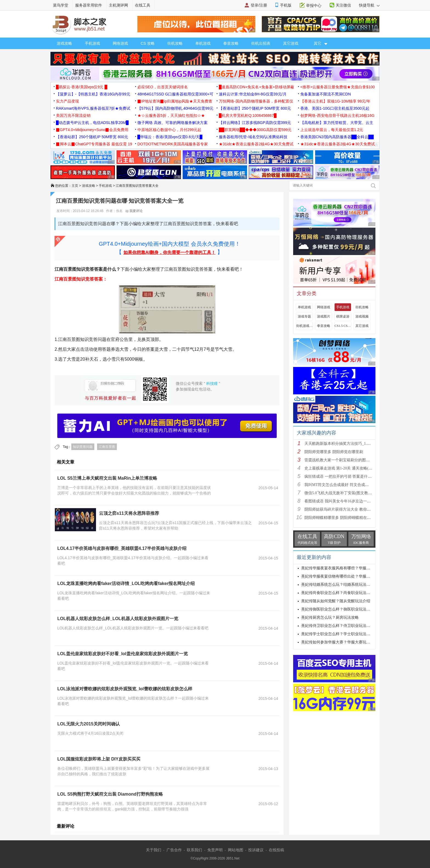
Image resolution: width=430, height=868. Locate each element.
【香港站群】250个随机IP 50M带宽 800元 (255, 108)
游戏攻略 (64, 43)
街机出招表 (261, 43)
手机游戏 (92, 43)
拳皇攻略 (231, 43)
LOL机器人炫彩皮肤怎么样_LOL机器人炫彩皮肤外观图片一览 (118, 619)
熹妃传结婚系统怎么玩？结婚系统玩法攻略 (338, 585)
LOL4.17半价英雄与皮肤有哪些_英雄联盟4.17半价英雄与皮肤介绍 (122, 548)
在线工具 (143, 5)
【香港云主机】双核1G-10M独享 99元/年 (335, 101)
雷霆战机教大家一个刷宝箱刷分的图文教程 (341, 460)
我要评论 (134, 211)
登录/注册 (259, 5)
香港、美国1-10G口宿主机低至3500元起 (335, 108)
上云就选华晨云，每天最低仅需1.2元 (332, 130)
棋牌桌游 (343, 316)
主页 (75, 186)
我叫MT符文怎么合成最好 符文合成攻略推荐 (342, 485)
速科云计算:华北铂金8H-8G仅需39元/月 (253, 94)
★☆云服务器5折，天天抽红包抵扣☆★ (171, 115)
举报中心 (314, 5)
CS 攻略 (148, 43)
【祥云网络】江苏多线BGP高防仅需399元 (255, 123)
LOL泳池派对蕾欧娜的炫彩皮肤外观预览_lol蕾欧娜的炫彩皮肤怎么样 (125, 689)
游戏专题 (304, 316)
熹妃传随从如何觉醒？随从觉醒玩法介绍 (336, 601)
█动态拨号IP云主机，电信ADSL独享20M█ (92, 123)
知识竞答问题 (83, 447)
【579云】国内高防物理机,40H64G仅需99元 (175, 108)
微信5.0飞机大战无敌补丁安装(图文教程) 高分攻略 (347, 493)
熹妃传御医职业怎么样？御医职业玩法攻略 (338, 609)
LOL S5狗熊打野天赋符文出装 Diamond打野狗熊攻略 (110, 794)
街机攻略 (175, 43)
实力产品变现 (67, 101)
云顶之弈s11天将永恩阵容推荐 (129, 513)
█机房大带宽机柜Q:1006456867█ (248, 115)
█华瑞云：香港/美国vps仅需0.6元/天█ (170, 137)
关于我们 (154, 850)
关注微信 (343, 5)
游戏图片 (324, 316)
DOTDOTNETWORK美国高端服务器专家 (173, 144)
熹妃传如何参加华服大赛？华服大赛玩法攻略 (340, 642)
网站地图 (236, 850)
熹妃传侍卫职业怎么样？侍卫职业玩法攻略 (338, 626)
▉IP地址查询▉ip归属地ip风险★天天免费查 (175, 101)
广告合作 (174, 850)
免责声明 (215, 850)
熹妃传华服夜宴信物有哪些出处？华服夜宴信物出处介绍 (349, 576)
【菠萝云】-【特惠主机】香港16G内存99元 (93, 94)
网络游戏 (120, 43)
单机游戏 (203, 43)
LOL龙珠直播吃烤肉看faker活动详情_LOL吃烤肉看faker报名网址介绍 (126, 583)
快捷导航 (369, 5)
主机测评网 (118, 5)
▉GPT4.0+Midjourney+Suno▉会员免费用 (92, 130)
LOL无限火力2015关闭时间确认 (89, 724)
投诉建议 (256, 850)
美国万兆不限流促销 (73, 115)
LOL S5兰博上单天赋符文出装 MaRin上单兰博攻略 (107, 478)
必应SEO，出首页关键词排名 (163, 87)
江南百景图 (107, 447)
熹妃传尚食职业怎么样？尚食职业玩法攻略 (338, 593)
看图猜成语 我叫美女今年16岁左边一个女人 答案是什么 (351, 501)
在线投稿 (276, 850)
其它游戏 (291, 43)
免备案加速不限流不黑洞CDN (326, 94)
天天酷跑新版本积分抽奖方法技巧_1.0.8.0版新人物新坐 (351, 444)
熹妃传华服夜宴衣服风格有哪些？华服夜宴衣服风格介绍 (349, 568)
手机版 (286, 5)
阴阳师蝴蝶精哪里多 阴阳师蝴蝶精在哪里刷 (341, 518)
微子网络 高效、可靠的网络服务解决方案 (172, 123)
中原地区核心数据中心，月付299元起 (169, 130)
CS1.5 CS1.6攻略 (343, 326)
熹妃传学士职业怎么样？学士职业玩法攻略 (338, 634)
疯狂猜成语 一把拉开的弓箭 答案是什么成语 (342, 477)
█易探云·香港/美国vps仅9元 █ (82, 87)
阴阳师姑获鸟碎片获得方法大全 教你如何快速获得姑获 (351, 509)
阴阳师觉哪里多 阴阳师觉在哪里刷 (334, 452)
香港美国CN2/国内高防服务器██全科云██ (337, 137)
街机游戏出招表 (304, 326)
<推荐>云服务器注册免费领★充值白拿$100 (338, 87)
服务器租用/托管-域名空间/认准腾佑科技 (253, 137)
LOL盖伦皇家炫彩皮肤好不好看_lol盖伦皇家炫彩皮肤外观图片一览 (123, 654)
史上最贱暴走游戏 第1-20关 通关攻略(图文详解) (345, 468)
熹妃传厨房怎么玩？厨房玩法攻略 (330, 617)
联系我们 (194, 850)
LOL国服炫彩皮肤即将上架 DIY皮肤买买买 (99, 759)
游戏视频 (362, 316)
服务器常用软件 (89, 5)
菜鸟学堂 (61, 5)
